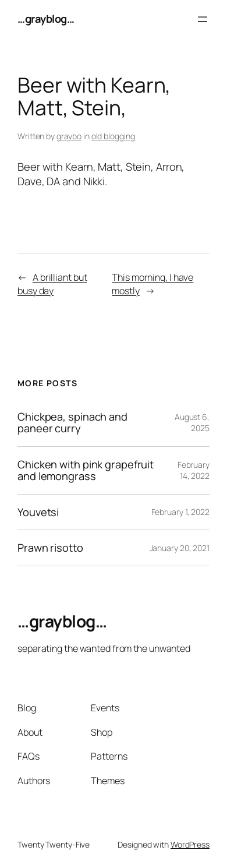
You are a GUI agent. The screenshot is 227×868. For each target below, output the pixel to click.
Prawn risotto (50, 548)
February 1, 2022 (180, 512)
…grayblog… (46, 19)
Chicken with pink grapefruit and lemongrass (86, 470)
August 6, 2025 (192, 423)
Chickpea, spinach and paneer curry (72, 423)
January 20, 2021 (180, 548)
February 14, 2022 (194, 470)
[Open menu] (203, 19)
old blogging (113, 136)
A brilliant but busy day (52, 284)
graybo (69, 136)
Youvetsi (38, 512)
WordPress (190, 844)
